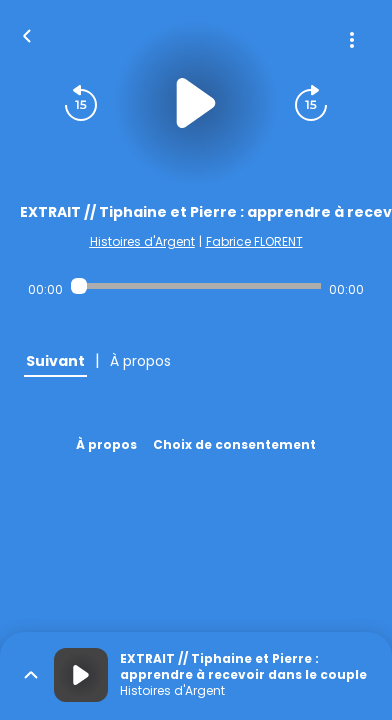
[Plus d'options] (352, 40)
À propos (106, 444)
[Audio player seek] (196, 286)
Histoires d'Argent (142, 241)
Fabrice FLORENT (254, 241)
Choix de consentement (234, 444)
